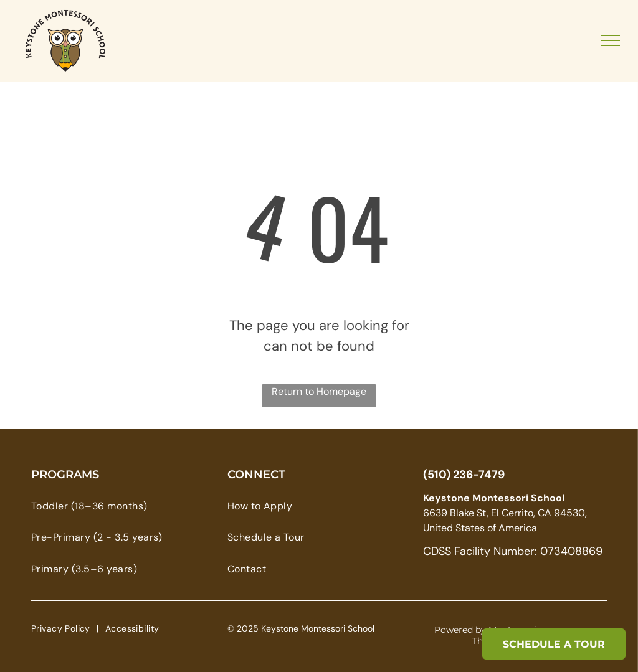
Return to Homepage (319, 391)
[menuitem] (109, 506)
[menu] (611, 40)
